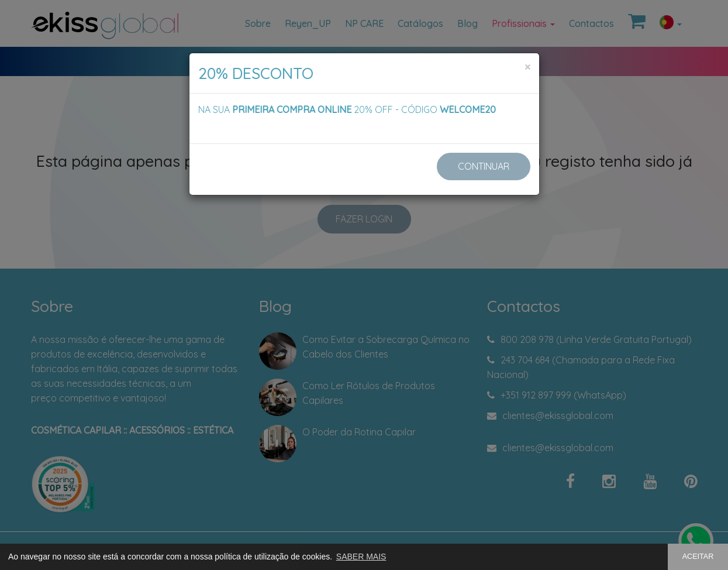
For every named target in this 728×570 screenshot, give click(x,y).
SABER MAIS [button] (361, 557)
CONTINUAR (484, 166)
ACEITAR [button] (698, 557)
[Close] (527, 67)
